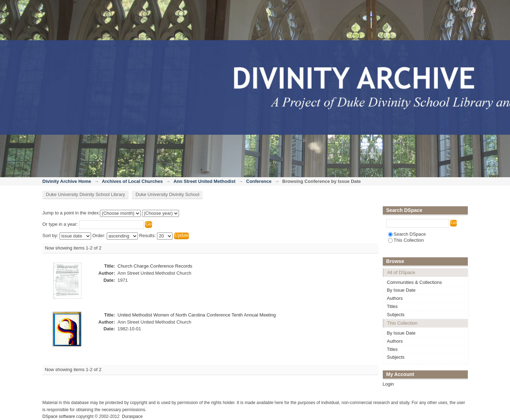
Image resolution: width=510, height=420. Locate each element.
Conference (259, 181)
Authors (395, 298)
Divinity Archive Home (67, 181)
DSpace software (59, 416)
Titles (393, 306)
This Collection (406, 240)
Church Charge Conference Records (155, 266)
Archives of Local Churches (132, 181)
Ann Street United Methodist (204, 181)
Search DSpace (407, 234)
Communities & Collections (414, 282)
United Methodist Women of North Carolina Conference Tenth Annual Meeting (197, 315)
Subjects (396, 315)
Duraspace (132, 416)
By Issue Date (401, 290)
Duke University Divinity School (167, 194)
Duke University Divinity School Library (86, 194)
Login (462, 9)
